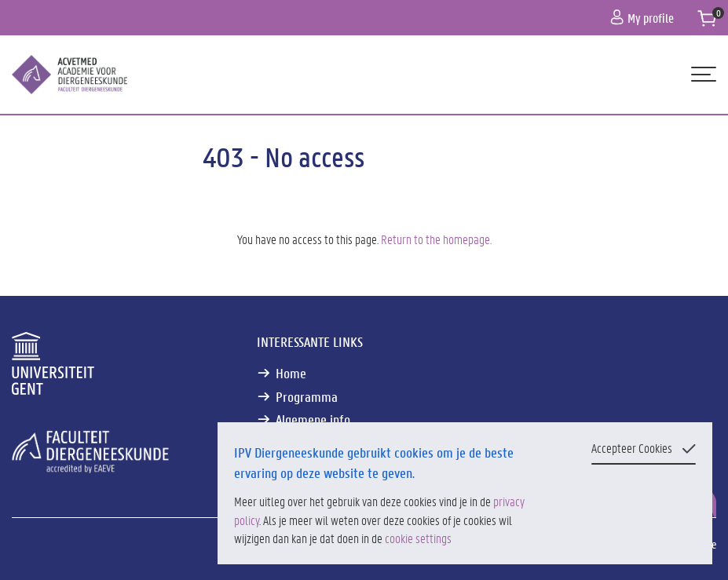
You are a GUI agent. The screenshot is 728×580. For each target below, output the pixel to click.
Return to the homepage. (436, 239)
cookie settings (418, 538)
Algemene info (313, 419)
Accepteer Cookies (632, 448)
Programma (307, 397)
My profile (642, 18)
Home (291, 373)
